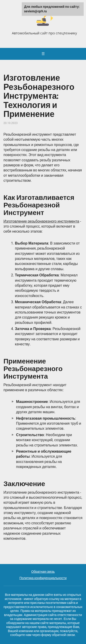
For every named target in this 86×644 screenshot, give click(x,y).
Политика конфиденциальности (43, 578)
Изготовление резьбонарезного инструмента (41, 221)
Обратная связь (43, 572)
